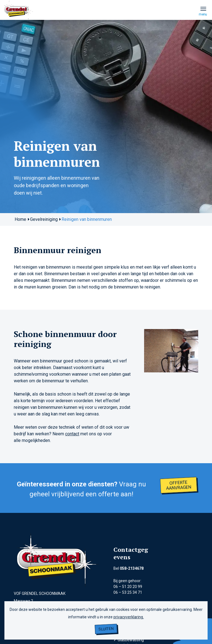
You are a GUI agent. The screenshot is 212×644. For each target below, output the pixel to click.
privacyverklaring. (129, 617)
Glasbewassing (131, 640)
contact (72, 434)
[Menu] (203, 9)
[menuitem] (203, 9)
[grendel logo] (19, 21)
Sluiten (106, 629)
